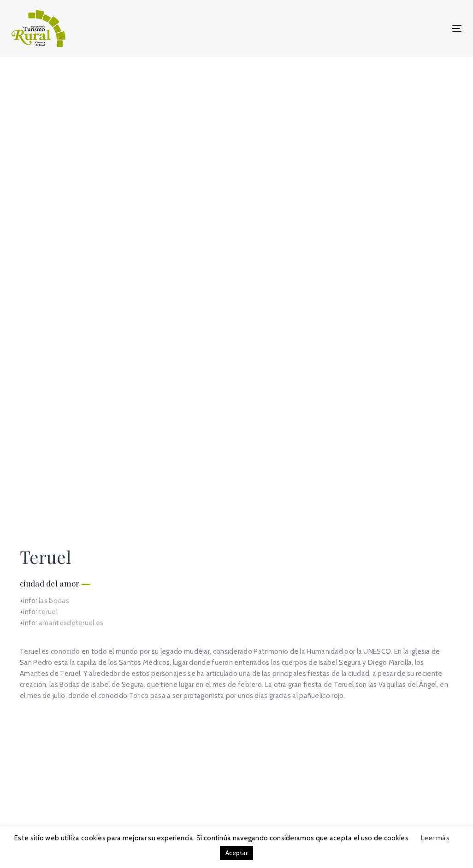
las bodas (54, 277)
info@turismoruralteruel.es (92, 822)
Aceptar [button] (236, 853)
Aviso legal (334, 779)
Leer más (435, 838)
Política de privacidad (352, 801)
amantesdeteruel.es (71, 299)
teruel (48, 288)
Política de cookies (348, 790)
